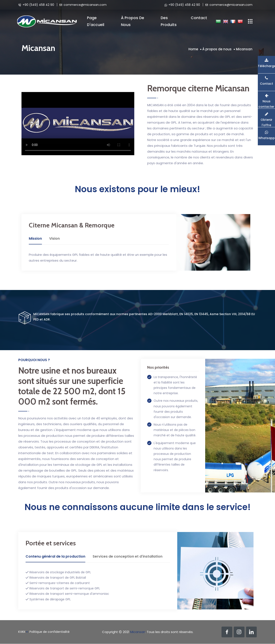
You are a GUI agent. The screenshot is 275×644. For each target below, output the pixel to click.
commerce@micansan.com (83, 5)
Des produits (169, 21)
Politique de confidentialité (50, 632)
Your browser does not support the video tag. (78, 124)
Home (193, 49)
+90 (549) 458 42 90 (36, 5)
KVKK (22, 632)
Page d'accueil (96, 21)
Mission (35, 238)
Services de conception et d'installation (128, 556)
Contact (199, 18)
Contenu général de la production (55, 556)
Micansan (244, 49)
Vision (54, 238)
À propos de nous (133, 21)
